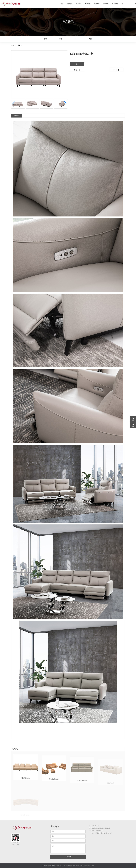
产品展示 (19, 45)
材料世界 (88, 4)
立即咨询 (68, 857)
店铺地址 (97, 4)
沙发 (45, 39)
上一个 (77, 70)
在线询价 (77, 64)
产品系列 (79, 4)
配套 (91, 39)
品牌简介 (70, 4)
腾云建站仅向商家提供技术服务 (85, 866)
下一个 (116, 70)
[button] (65, 103)
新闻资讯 (106, 4)
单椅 (60, 39)
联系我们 (115, 4)
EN (122, 4)
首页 (62, 4)
